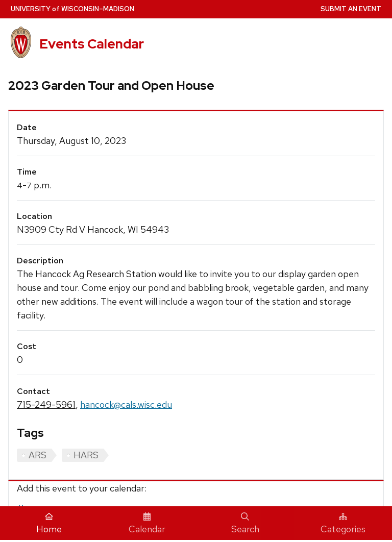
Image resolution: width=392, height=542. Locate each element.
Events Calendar (92, 44)
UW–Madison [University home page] (72, 9)
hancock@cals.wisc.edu (126, 404)
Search (245, 524)
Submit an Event (351, 9)
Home (49, 524)
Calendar (147, 524)
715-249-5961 (46, 404)
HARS (86, 455)
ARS (38, 455)
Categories (343, 524)
